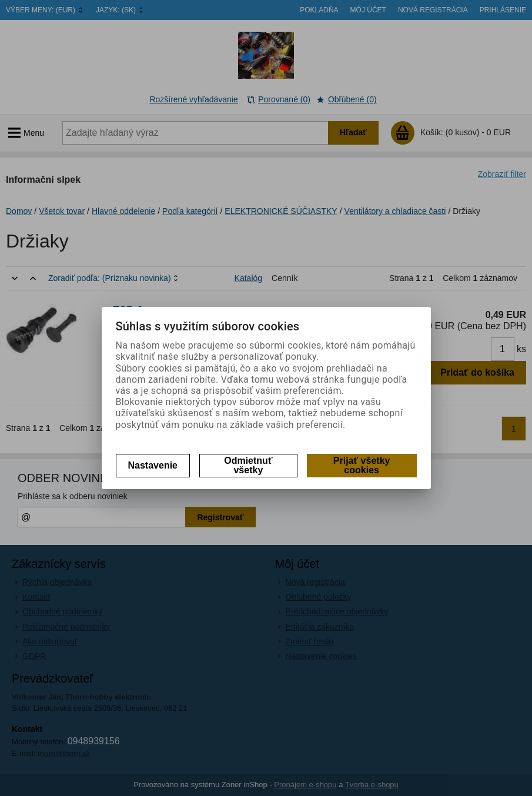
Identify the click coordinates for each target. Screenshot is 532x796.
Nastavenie (153, 465)
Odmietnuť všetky (248, 465)
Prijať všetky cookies (362, 465)
